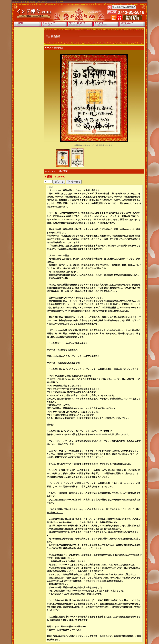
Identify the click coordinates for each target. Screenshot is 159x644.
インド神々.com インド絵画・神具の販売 (33, 11)
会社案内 (106, 24)
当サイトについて (79, 24)
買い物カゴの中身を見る (122, 7)
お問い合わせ (132, 24)
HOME (27, 24)
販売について (53, 24)
